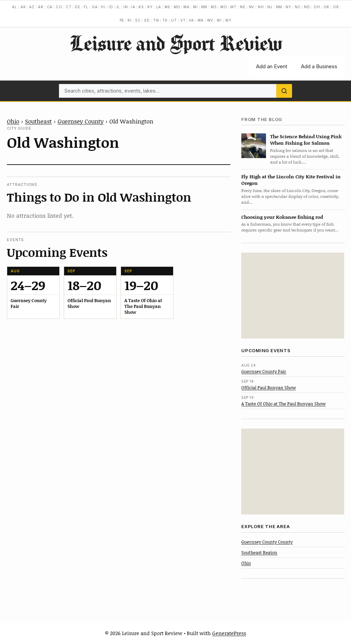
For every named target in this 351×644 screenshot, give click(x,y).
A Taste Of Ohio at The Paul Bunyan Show (283, 404)
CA (50, 7)
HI (103, 7)
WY (228, 20)
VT (183, 20)
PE (122, 20)
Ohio (13, 121)
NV (252, 7)
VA (191, 20)
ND (307, 7)
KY (150, 7)
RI (130, 20)
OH (317, 7)
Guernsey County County (267, 542)
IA (133, 7)
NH (261, 7)
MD (177, 7)
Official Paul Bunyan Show (269, 387)
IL (118, 7)
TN (156, 20)
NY (288, 7)
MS (214, 7)
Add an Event (272, 66)
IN (126, 7)
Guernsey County (81, 121)
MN (204, 7)
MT (233, 7)
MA (186, 7)
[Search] (284, 91)
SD (147, 20)
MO (224, 7)
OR (336, 7)
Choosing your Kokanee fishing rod (282, 217)
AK (23, 7)
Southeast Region (259, 552)
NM (279, 7)
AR (41, 7)
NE (243, 7)
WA (201, 20)
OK (327, 7)
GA (95, 7)
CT (69, 7)
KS (141, 7)
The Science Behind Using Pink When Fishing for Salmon (306, 140)
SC (138, 20)
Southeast (38, 121)
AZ (32, 7)
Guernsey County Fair (264, 371)
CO (59, 7)
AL (15, 7)
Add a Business (319, 66)
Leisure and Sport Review (176, 43)
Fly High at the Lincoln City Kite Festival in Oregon (291, 180)
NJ (270, 7)
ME (167, 7)
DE (77, 7)
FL (86, 7)
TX (165, 20)
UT (174, 20)
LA (159, 7)
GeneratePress (229, 633)
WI (219, 20)
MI (195, 7)
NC (298, 7)
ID (111, 7)
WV (210, 20)
